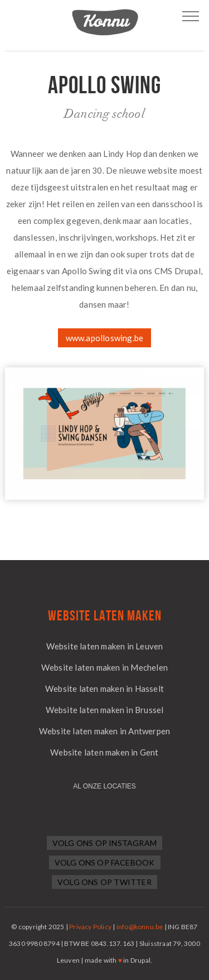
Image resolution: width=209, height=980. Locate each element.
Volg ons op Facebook (105, 862)
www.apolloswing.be (105, 338)
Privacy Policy (90, 927)
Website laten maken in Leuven (105, 646)
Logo (105, 22)
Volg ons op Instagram (104, 843)
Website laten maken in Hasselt (104, 689)
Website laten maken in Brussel (105, 710)
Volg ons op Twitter (104, 882)
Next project (200, 97)
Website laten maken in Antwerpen (104, 731)
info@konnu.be (140, 927)
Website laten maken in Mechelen (104, 667)
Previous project (9, 97)
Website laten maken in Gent (104, 752)
